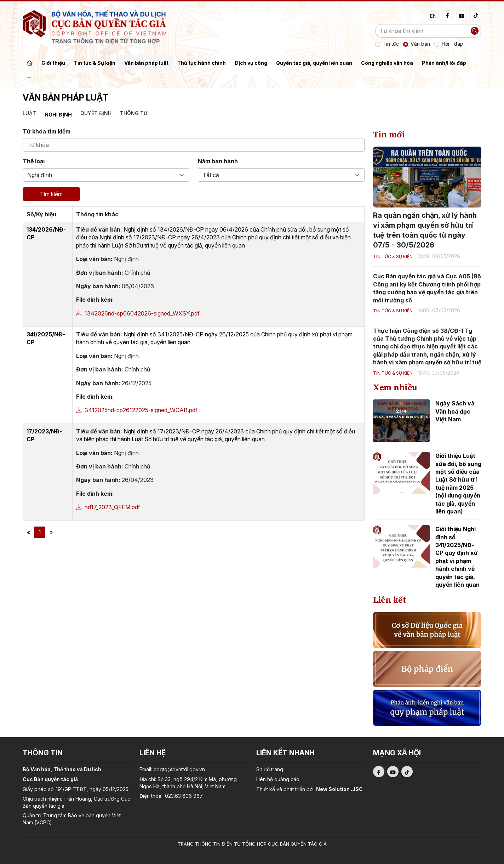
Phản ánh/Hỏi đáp (444, 63)
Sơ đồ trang (270, 769)
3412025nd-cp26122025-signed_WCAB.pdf (137, 410)
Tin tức (391, 44)
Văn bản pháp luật (146, 63)
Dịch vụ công (251, 63)
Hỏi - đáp (453, 44)
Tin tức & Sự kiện (95, 63)
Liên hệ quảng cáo (278, 779)
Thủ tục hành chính (202, 63)
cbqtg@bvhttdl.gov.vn (179, 769)
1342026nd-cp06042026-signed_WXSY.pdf (138, 313)
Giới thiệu (53, 63)
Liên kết (390, 599)
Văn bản (420, 44)
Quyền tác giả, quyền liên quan (314, 63)
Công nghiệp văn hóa (387, 63)
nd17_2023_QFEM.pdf (108, 507)
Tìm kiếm (51, 194)
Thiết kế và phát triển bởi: (310, 789)
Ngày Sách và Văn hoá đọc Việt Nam (455, 411)
